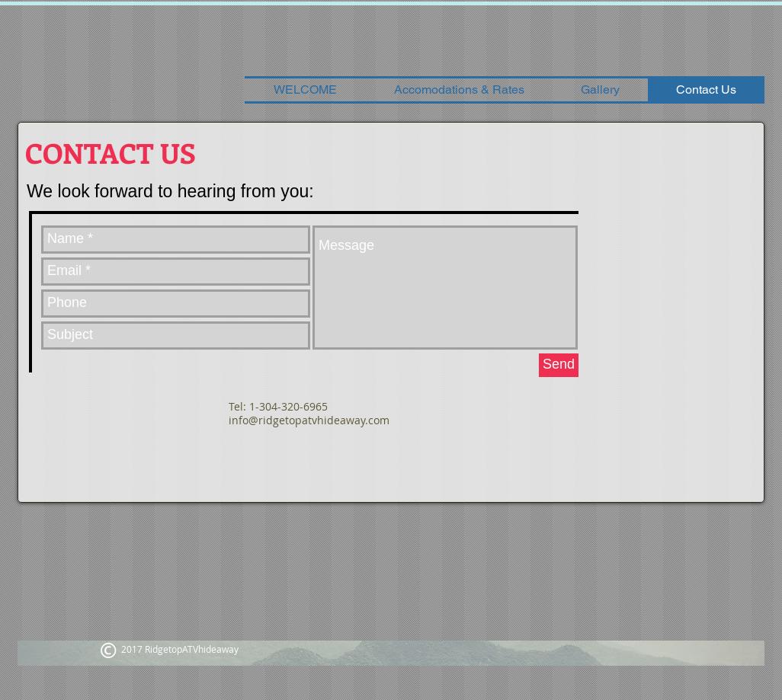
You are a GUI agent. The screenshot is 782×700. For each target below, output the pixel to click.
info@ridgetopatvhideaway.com (309, 420)
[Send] (559, 365)
